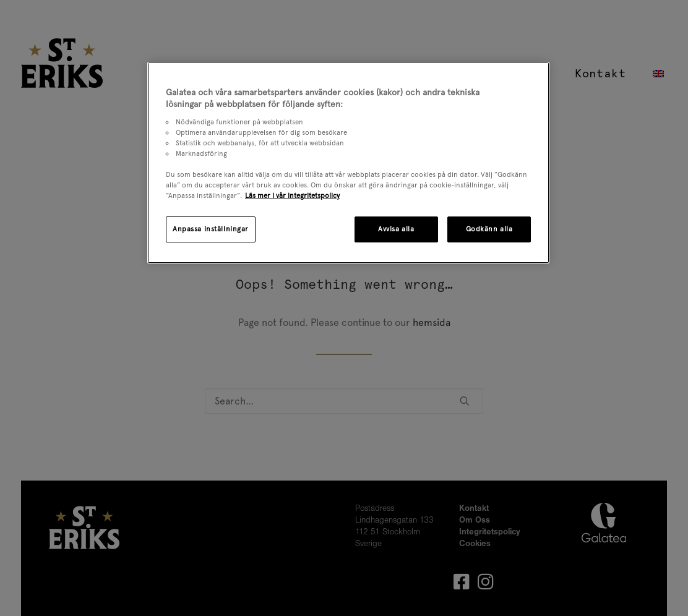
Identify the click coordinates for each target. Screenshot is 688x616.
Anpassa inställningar (211, 229)
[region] (348, 163)
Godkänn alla (489, 229)
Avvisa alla (396, 229)
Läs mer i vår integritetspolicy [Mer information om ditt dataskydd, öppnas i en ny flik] (292, 195)
